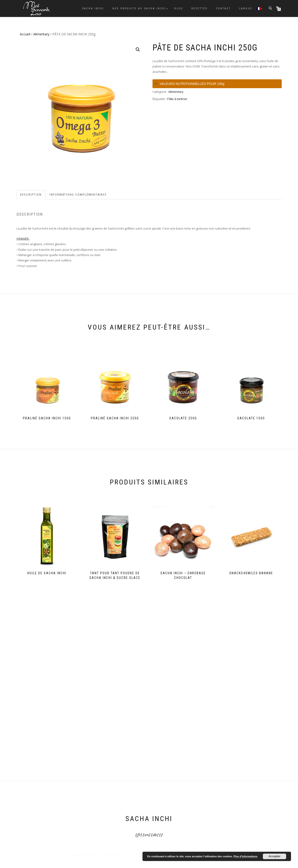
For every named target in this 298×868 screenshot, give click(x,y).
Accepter (274, 856)
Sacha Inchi (93, 8)
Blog (179, 8)
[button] (138, 50)
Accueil (25, 34)
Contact (223, 8)
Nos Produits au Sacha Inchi (139, 8)
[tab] (217, 84)
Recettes (199, 8)
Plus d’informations (246, 856)
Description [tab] (31, 195)
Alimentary (41, 34)
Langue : (250, 8)
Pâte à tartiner (177, 99)
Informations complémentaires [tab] (78, 195)
